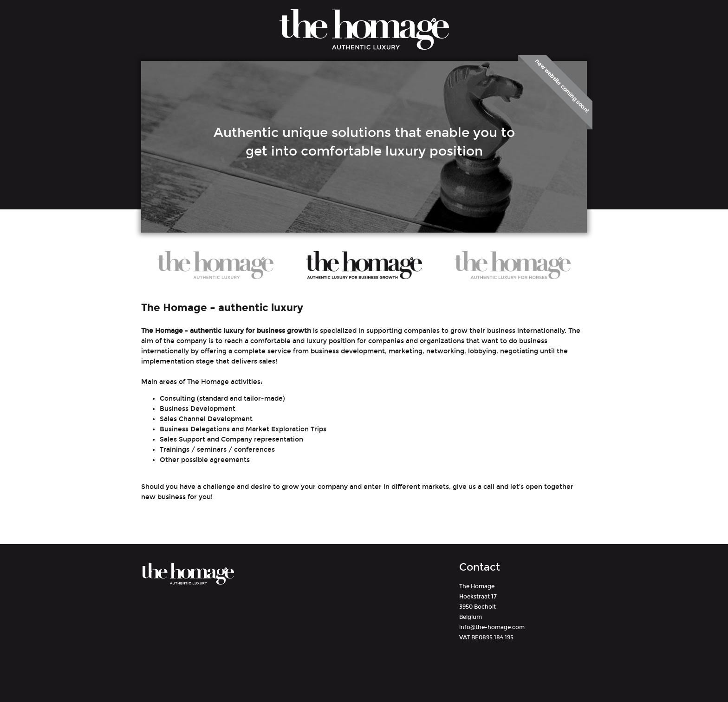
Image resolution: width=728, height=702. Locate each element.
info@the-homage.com (492, 627)
